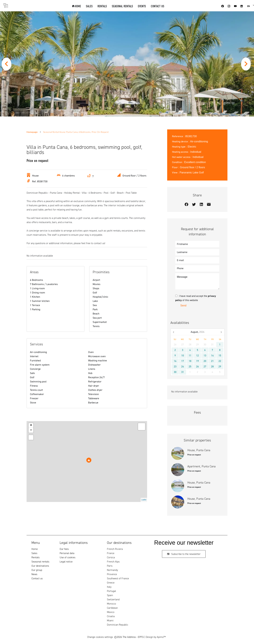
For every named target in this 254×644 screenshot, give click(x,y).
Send (183, 305)
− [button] (31, 430)
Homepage (32, 132)
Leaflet (144, 500)
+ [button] (31, 425)
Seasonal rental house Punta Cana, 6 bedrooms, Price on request (76, 132)
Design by (156, 637)
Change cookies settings (100, 637)
